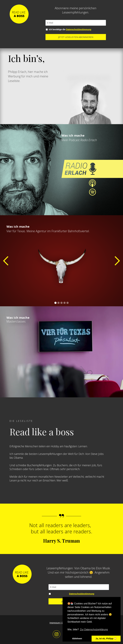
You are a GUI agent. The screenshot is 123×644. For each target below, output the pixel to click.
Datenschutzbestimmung (79, 29)
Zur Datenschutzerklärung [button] (94, 630)
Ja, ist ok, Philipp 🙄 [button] (106, 639)
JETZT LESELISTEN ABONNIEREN (76, 37)
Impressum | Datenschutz (61, 623)
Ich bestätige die (70, 29)
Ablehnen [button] (77, 639)
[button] (6, 261)
